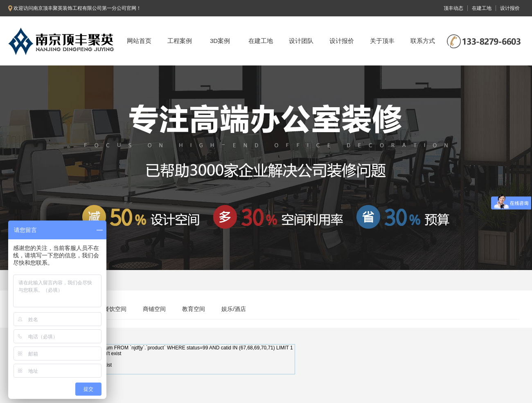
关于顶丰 (382, 41)
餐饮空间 (115, 309)
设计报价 (342, 41)
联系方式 (423, 41)
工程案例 (180, 41)
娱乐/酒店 (234, 309)
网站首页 (139, 41)
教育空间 (194, 309)
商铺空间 (154, 309)
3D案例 (220, 41)
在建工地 (261, 41)
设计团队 (301, 41)
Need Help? (27, 371)
